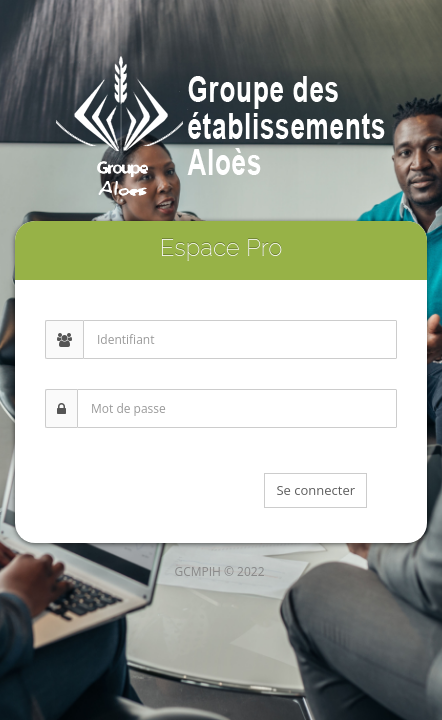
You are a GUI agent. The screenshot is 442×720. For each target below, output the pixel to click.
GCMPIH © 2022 (219, 571)
